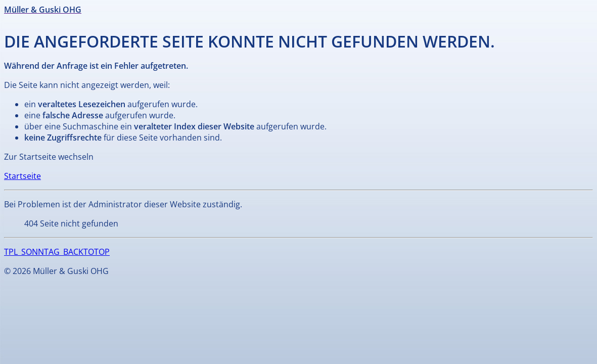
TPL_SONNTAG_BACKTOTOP (57, 252)
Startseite (22, 176)
